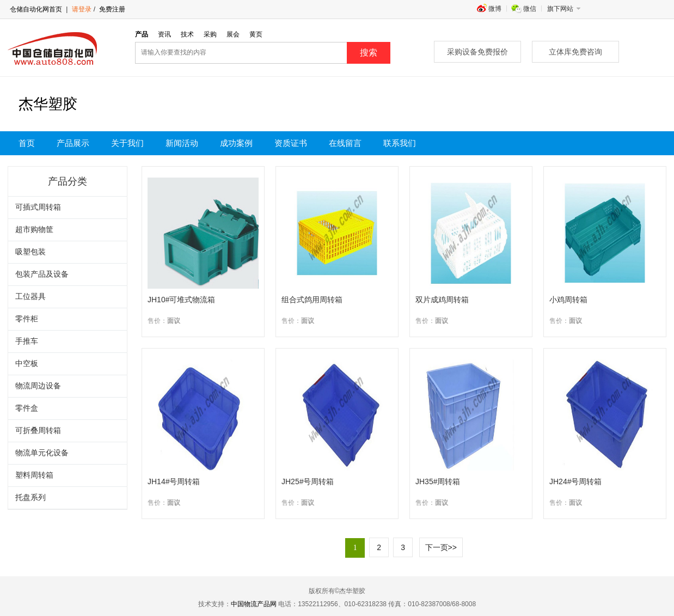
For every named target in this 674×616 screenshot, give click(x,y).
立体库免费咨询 (575, 52)
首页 (27, 143)
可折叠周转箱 (38, 431)
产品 (142, 34)
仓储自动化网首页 (36, 9)
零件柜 (27, 319)
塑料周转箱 (34, 475)
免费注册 (111, 9)
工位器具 (30, 297)
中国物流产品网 (254, 604)
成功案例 (236, 143)
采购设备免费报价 (477, 52)
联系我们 (400, 143)
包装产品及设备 (42, 274)
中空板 (27, 364)
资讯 (164, 34)
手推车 (27, 341)
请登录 (82, 9)
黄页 (256, 34)
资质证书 (291, 143)
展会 (233, 34)
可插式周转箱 (38, 207)
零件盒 (27, 408)
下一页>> (441, 547)
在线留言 (345, 143)
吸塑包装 (30, 252)
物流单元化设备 (42, 453)
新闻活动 (182, 143)
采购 (210, 34)
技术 (187, 34)
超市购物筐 (34, 230)
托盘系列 (30, 498)
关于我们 (127, 143)
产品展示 (73, 143)
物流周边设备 (38, 386)
